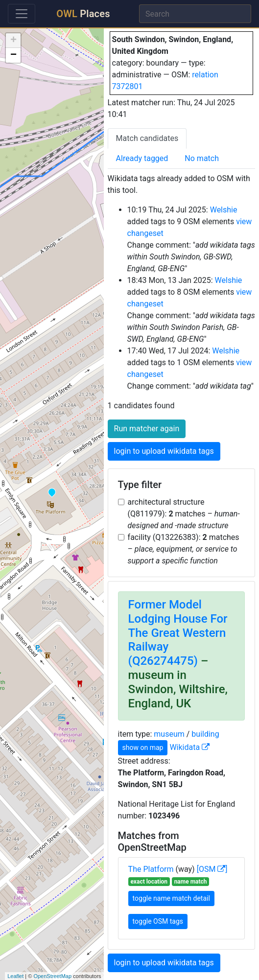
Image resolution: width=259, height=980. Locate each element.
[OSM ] (212, 869)
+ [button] (13, 41)
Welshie (224, 210)
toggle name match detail (171, 898)
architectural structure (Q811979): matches (184, 514)
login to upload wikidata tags (164, 451)
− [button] (13, 55)
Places (83, 14)
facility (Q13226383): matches (184, 549)
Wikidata (189, 747)
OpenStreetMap (52, 976)
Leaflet (15, 976)
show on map (143, 747)
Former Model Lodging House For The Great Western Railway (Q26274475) (178, 633)
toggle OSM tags (158, 921)
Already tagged (142, 158)
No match (202, 158)
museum (169, 734)
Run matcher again (147, 429)
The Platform (151, 869)
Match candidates (147, 138)
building (205, 734)
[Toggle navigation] (22, 14)
